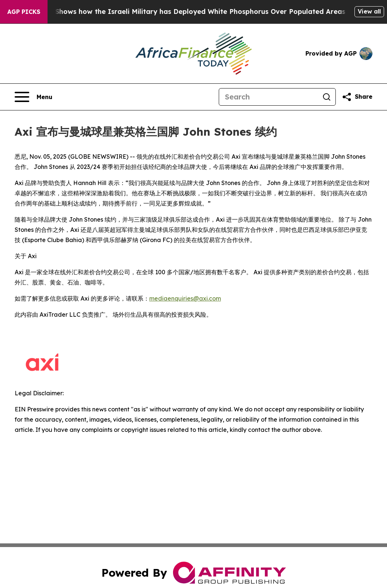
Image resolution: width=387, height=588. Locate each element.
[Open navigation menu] (33, 97)
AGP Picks (24, 12)
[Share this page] (357, 97)
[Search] (268, 97)
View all (369, 11)
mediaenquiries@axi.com (185, 298)
